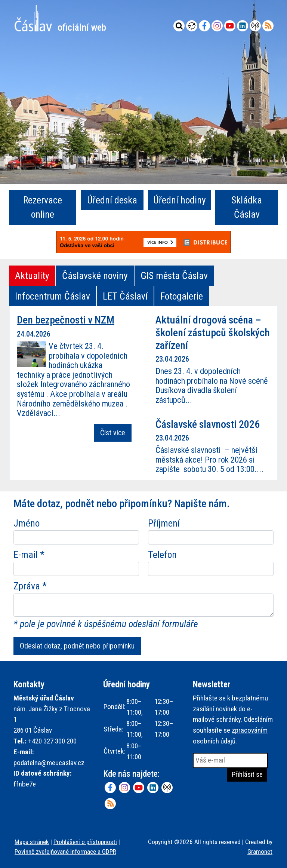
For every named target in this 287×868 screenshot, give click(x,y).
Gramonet (260, 852)
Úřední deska (112, 200)
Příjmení (164, 523)
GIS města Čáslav (174, 276)
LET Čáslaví (125, 296)
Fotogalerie (182, 296)
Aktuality (32, 276)
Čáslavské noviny (95, 276)
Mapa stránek (32, 842)
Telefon (162, 555)
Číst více (113, 433)
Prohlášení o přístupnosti (85, 842)
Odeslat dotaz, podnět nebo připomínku (77, 646)
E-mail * (29, 555)
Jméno (27, 523)
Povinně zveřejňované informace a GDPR (65, 852)
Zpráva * (30, 586)
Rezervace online (43, 207)
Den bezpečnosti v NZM (66, 320)
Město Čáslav (60, 18)
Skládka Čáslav (247, 207)
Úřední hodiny (180, 200)
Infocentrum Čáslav (53, 296)
